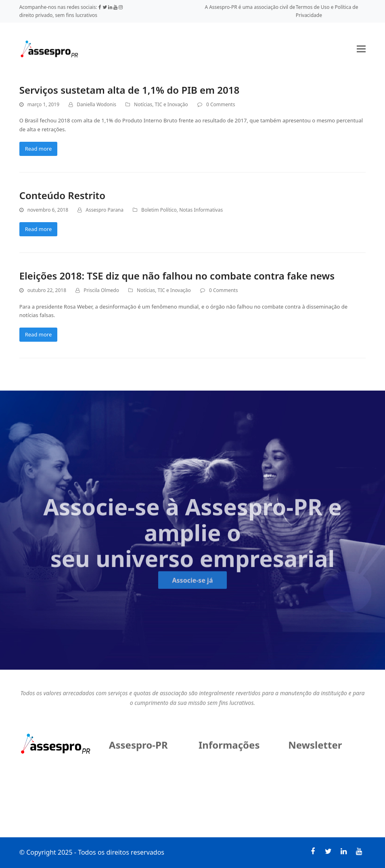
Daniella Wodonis (96, 104)
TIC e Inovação (172, 104)
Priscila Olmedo (101, 290)
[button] (361, 49)
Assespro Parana (105, 210)
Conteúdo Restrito (62, 195)
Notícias (143, 104)
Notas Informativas (201, 210)
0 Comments (221, 104)
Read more (39, 149)
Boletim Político (159, 210)
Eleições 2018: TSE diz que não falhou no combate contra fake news (177, 276)
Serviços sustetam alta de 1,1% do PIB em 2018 (130, 90)
